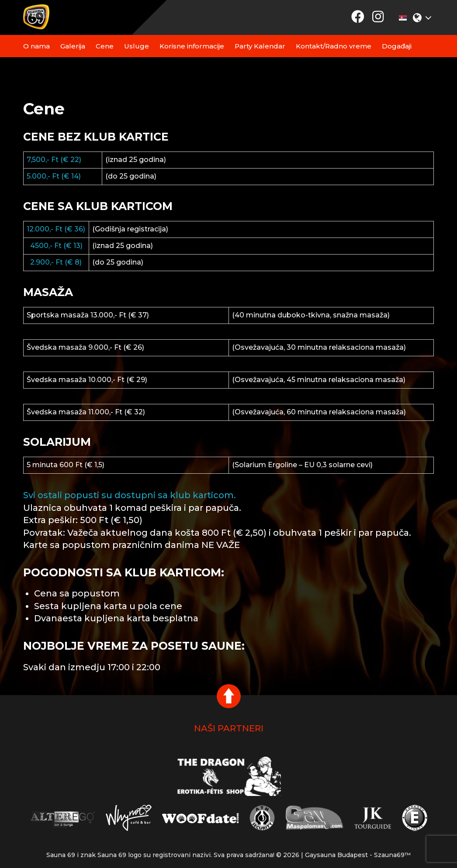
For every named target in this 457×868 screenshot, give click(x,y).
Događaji (397, 46)
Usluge (137, 46)
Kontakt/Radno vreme (334, 46)
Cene (105, 46)
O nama (36, 46)
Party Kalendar (260, 46)
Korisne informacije (192, 46)
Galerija (73, 46)
